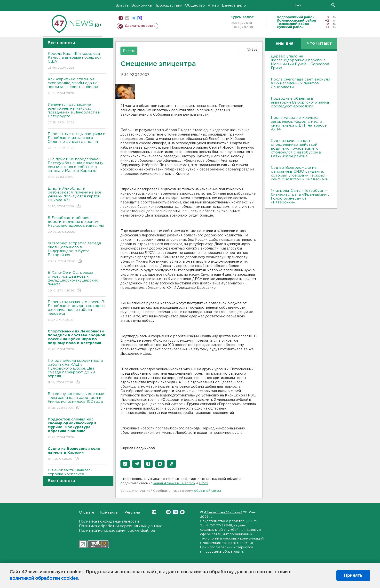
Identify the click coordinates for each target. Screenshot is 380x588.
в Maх (203, 483)
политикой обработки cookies (44, 579)
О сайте (87, 512)
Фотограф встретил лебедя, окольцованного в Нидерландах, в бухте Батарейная (77, 253)
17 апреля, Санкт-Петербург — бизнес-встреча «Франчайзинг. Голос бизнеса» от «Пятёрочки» (300, 197)
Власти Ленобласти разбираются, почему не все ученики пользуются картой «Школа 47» (77, 198)
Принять (353, 575)
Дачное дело (234, 5)
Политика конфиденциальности (109, 521)
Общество (195, 5)
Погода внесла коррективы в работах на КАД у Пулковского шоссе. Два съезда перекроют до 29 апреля (77, 372)
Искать (333, 5)
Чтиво (213, 5)
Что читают (319, 44)
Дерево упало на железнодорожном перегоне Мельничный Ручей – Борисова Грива (300, 62)
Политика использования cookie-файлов (117, 531)
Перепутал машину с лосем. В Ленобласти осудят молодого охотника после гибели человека (77, 311)
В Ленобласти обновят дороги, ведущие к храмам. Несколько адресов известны (77, 225)
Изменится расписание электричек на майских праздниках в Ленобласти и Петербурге (77, 114)
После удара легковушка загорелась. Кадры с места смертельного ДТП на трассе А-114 (299, 124)
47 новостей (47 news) (223, 512)
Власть (122, 5)
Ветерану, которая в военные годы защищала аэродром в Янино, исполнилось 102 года (77, 401)
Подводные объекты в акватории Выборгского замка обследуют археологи (300, 102)
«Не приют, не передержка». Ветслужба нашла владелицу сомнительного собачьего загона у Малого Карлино (77, 168)
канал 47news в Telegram (174, 483)
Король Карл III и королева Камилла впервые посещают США (77, 61)
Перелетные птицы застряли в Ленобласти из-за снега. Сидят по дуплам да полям (77, 141)
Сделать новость (140, 26)
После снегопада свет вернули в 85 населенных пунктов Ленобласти (301, 83)
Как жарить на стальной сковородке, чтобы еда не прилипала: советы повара (77, 86)
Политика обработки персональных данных (120, 526)
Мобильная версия (121, 18)
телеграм (133, 18)
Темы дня (283, 44)
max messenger (140, 18)
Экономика (142, 5)
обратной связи (207, 491)
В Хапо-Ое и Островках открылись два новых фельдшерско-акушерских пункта (77, 282)
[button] (125, 464)
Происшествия (168, 5)
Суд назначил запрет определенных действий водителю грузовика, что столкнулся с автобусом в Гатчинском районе (296, 149)
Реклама (132, 512)
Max (182, 512)
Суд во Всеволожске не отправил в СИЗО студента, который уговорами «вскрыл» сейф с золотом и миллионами (300, 173)
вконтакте (127, 18)
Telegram (175, 512)
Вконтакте (154, 512)
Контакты (109, 512)
